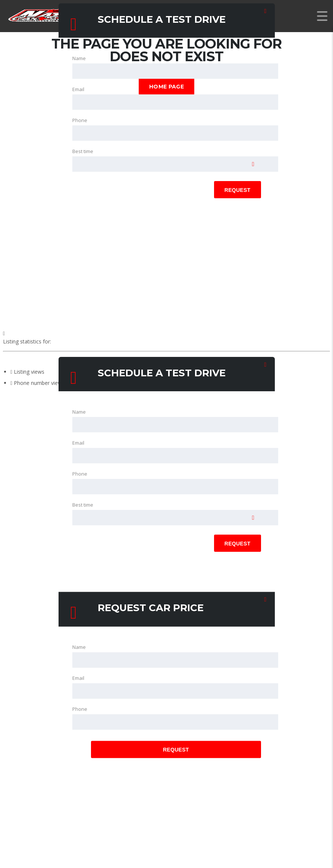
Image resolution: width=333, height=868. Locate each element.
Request (238, 190)
